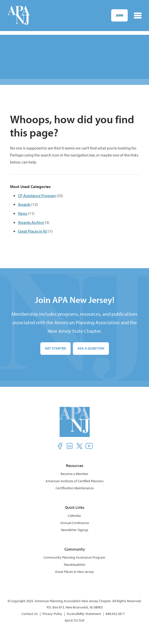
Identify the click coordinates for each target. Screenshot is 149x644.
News (23, 213)
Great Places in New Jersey (74, 572)
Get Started (55, 348)
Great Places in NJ (33, 231)
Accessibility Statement (84, 614)
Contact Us (30, 614)
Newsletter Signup (74, 530)
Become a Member (74, 474)
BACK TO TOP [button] (75, 620)
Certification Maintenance (75, 488)
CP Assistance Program (37, 195)
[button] (60, 446)
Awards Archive (31, 222)
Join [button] (119, 15)
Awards (24, 204)
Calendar (74, 516)
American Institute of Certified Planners (75, 481)
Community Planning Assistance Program (74, 557)
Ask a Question (91, 348)
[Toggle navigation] (138, 16)
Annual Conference (75, 523)
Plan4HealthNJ (74, 565)
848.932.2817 (115, 614)
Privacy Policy (52, 614)
